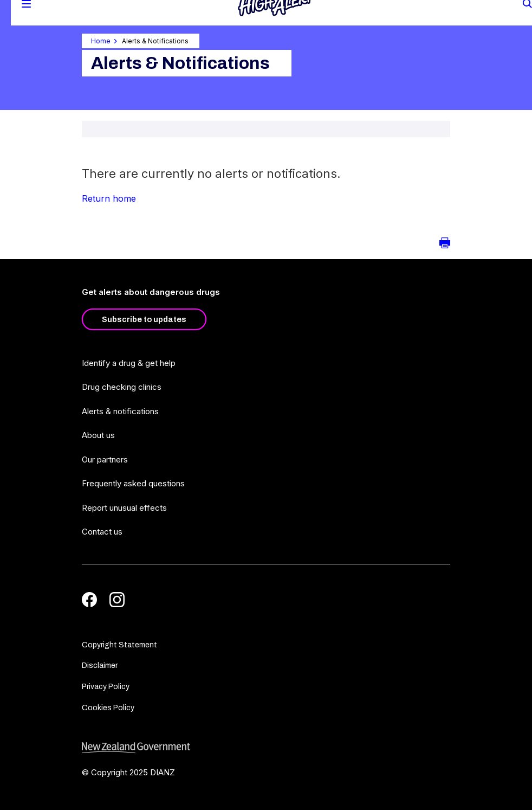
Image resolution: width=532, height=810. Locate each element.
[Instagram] (117, 600)
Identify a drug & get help (129, 363)
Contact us (102, 532)
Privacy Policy (106, 687)
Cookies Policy (108, 708)
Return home (109, 198)
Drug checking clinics (122, 387)
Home (101, 41)
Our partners (105, 459)
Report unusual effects (124, 508)
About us (98, 435)
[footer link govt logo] (266, 748)
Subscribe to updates (144, 319)
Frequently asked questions (133, 483)
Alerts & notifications (120, 411)
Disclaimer (100, 666)
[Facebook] (89, 600)
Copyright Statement (119, 645)
